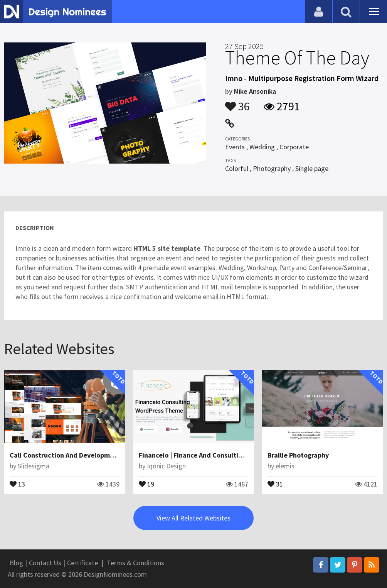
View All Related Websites (193, 518)
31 (275, 483)
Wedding (262, 147)
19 (146, 483)
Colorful (237, 168)
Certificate (82, 563)
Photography (272, 168)
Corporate (294, 147)
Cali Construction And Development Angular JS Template (98, 455)
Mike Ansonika (255, 91)
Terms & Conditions (135, 563)
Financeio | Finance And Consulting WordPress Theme (221, 455)
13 (17, 483)
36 (237, 103)
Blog (16, 563)
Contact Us (45, 563)
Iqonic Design (166, 466)
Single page (312, 168)
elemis (285, 466)
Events (235, 147)
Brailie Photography (298, 455)
